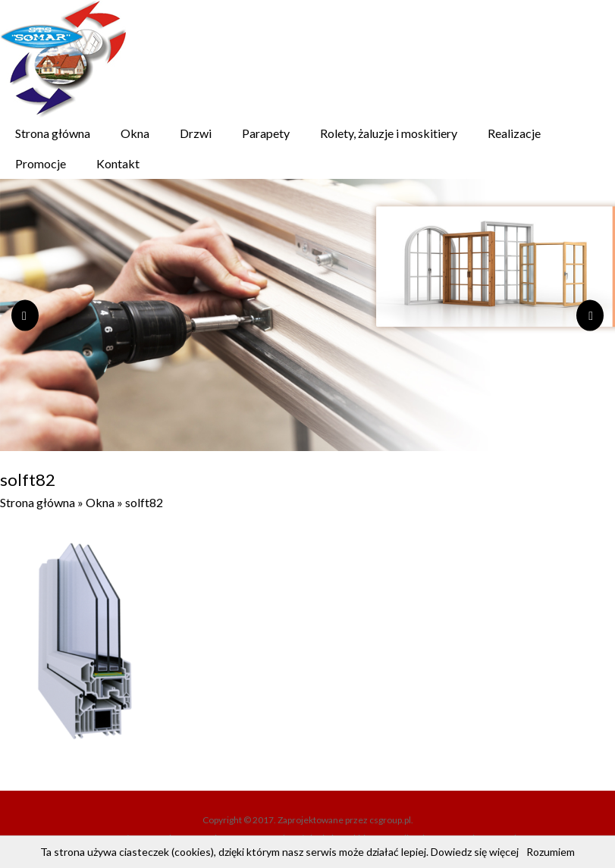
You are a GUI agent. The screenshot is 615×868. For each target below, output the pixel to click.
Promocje (41, 163)
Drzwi (196, 133)
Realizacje (514, 133)
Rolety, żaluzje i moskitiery (389, 133)
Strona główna (53, 133)
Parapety (266, 133)
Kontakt (118, 163)
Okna (135, 133)
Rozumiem (551, 852)
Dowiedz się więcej (475, 852)
